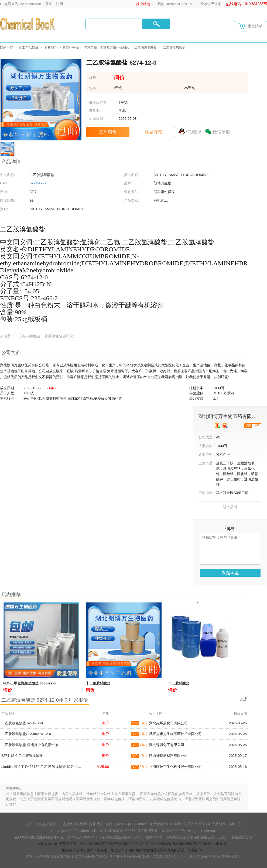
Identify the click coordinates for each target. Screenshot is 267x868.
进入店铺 (230, 507)
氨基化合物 (71, 48)
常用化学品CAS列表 (166, 824)
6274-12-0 (38, 183)
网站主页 (6, 48)
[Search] (114, 24)
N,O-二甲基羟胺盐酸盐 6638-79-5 (29, 683)
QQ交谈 (194, 132)
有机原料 (51, 48)
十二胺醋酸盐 (179, 683)
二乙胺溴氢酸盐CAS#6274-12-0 (26, 734)
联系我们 (83, 824)
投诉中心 (234, 824)
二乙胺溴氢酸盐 (146, 48)
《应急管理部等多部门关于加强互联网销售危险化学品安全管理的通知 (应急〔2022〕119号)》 (105, 857)
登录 (49, 4)
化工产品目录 (29, 48)
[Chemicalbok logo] (28, 24)
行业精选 (143, 4)
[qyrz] (218, 426)
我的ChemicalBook (172, 4)
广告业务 (66, 824)
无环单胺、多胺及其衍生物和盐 (107, 48)
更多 (244, 699)
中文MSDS (119, 824)
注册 (60, 4)
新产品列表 (217, 824)
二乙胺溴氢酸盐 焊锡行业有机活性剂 (30, 745)
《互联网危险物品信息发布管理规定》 (212, 857)
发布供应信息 (211, 4)
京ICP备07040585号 (119, 831)
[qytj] (225, 426)
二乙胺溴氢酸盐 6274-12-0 (22, 723)
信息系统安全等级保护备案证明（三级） (197, 837)
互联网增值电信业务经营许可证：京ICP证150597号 (55, 837)
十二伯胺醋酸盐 (98, 683)
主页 (29, 824)
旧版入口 (100, 824)
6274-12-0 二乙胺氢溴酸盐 (22, 756)
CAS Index (138, 824)
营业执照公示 (242, 837)
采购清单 (251, 26)
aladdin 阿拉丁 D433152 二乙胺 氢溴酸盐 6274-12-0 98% (46, 767)
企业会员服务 (46, 824)
